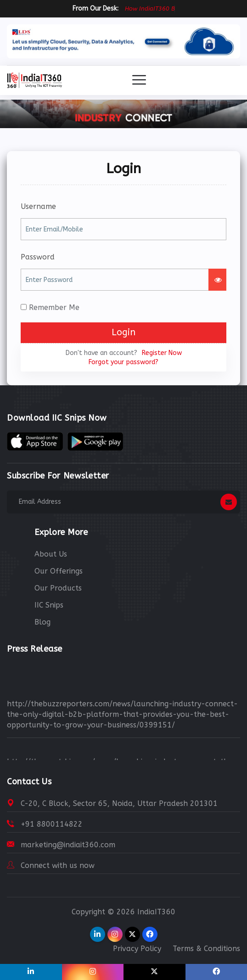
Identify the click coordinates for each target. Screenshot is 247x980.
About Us (51, 554)
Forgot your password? (123, 362)
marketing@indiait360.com (68, 845)
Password (38, 257)
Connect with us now (58, 865)
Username (38, 206)
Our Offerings (59, 571)
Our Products (58, 588)
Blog (42, 622)
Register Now (162, 353)
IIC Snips (49, 605)
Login (123, 332)
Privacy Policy (137, 949)
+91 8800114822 (52, 824)
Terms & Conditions (206, 949)
